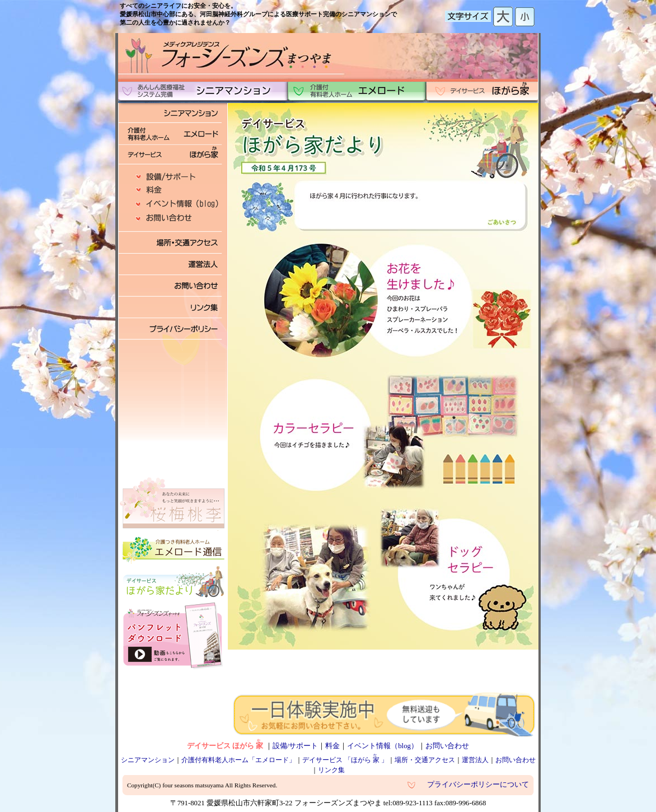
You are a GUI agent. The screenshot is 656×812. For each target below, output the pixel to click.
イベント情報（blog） (383, 746)
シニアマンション (148, 760)
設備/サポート (296, 746)
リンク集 (331, 770)
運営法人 (475, 760)
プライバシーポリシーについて (478, 785)
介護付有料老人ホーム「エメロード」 (238, 760)
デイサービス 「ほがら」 (345, 760)
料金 (332, 746)
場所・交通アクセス (425, 760)
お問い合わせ (447, 746)
